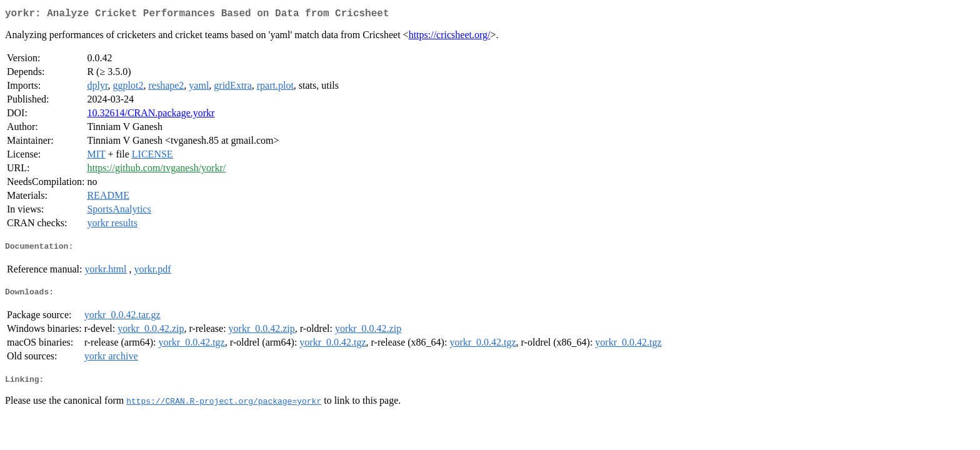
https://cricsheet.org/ (450, 37)
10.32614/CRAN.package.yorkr (151, 115)
